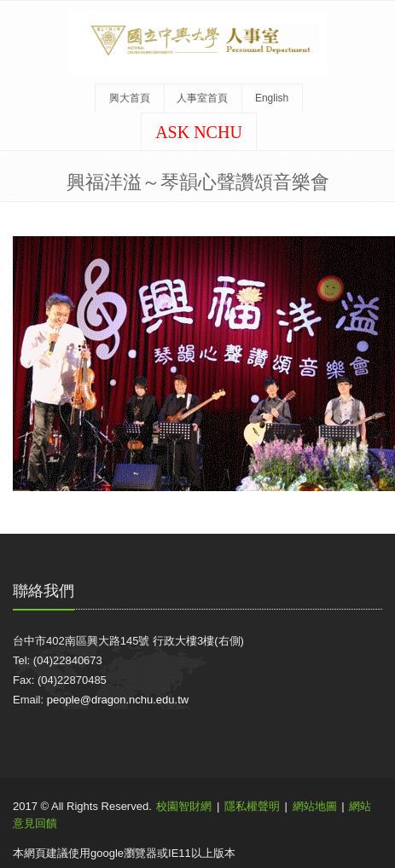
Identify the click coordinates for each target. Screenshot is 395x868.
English (272, 98)
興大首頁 (130, 98)
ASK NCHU (199, 132)
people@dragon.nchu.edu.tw (118, 700)
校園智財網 (184, 806)
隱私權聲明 (252, 806)
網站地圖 (315, 806)
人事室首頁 (202, 98)
